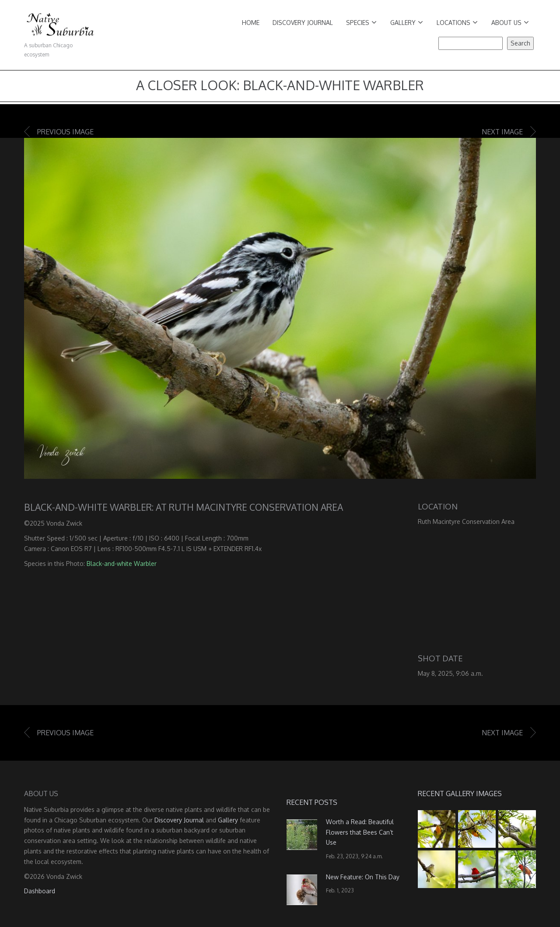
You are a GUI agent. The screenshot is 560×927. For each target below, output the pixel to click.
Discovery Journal (303, 23)
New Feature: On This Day (363, 877)
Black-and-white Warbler (122, 564)
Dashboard (40, 891)
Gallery (407, 23)
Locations (457, 23)
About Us (510, 23)
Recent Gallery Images (460, 794)
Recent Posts (312, 802)
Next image (502, 132)
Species (361, 23)
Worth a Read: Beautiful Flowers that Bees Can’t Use (360, 832)
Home (251, 23)
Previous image (65, 132)
